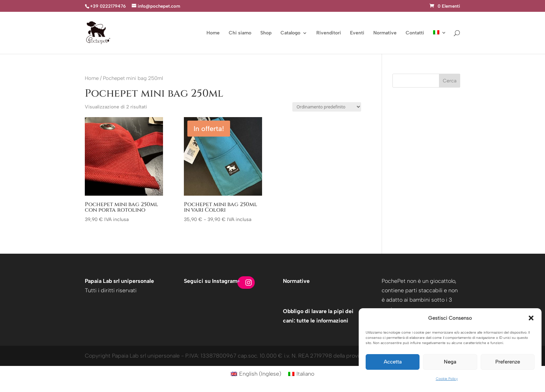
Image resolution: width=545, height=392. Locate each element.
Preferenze (508, 362)
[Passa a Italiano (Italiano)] (301, 374)
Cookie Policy (447, 379)
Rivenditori (329, 33)
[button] (531, 318)
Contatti (415, 33)
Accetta (393, 362)
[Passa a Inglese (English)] (256, 374)
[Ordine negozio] (327, 107)
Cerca (450, 81)
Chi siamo (240, 33)
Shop (266, 33)
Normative (385, 33)
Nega (450, 362)
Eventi (357, 33)
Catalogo (290, 33)
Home (213, 33)
